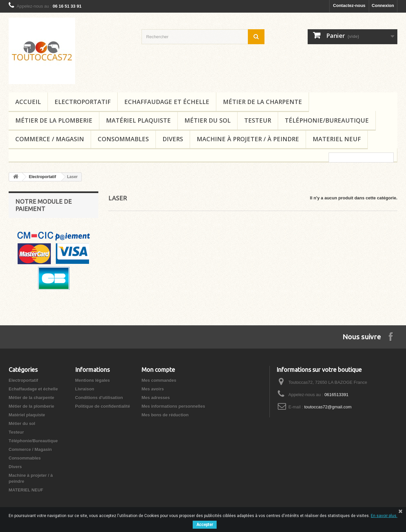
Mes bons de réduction (165, 415)
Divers (173, 139)
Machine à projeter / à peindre (248, 139)
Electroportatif (83, 102)
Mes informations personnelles (173, 406)
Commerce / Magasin (50, 139)
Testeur (258, 120)
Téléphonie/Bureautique (327, 120)
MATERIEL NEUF (337, 139)
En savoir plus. (384, 516)
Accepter (205, 525)
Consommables (123, 139)
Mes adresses (156, 398)
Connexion (383, 5)
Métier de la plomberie (54, 120)
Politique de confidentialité (102, 406)
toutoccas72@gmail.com (328, 407)
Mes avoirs (153, 389)
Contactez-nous (349, 5)
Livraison (85, 389)
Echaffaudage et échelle (167, 102)
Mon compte (158, 370)
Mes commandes (159, 380)
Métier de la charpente (262, 102)
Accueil (28, 102)
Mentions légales (93, 380)
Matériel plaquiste (138, 120)
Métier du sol (207, 120)
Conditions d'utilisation (99, 398)
